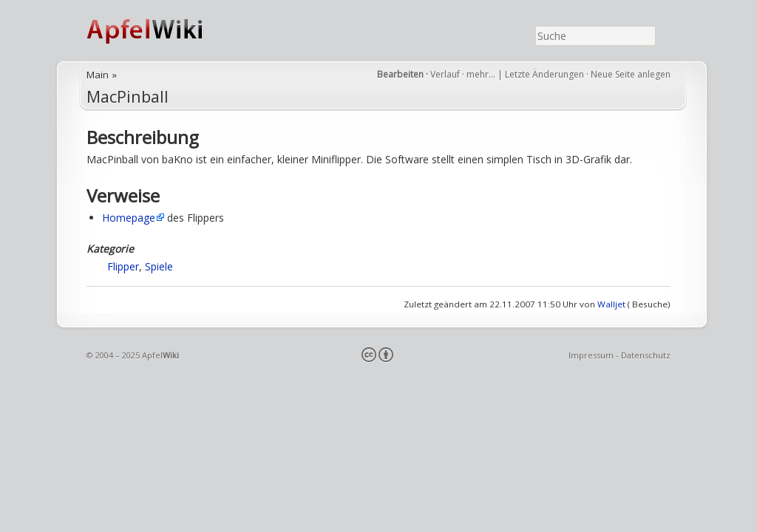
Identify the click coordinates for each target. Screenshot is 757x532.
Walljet (611, 304)
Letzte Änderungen (544, 74)
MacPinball (128, 96)
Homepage (129, 218)
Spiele (159, 266)
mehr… (482, 74)
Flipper (123, 266)
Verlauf (445, 74)
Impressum (591, 355)
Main (98, 75)
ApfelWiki (160, 31)
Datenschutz (646, 355)
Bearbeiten (400, 74)
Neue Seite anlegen (631, 74)
